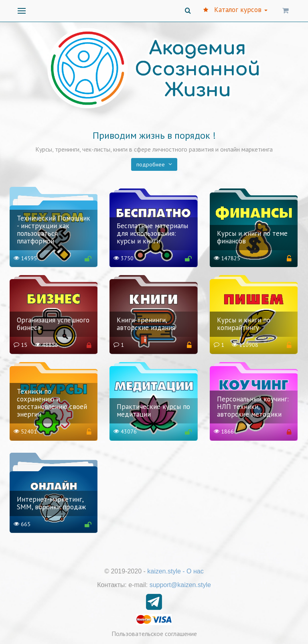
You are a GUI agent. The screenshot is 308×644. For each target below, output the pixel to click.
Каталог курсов (235, 10)
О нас (195, 571)
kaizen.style (164, 571)
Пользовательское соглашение (154, 634)
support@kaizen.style (180, 585)
